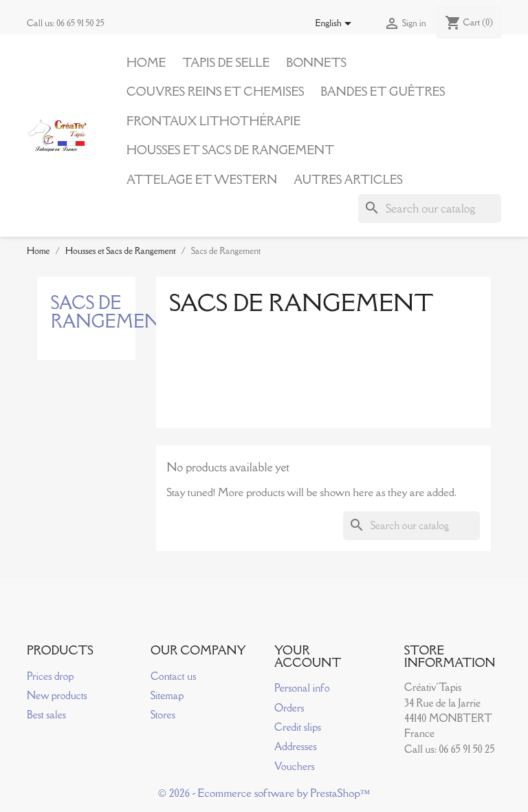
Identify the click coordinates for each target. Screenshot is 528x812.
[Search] (430, 209)
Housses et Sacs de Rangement (230, 150)
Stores (163, 715)
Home (146, 63)
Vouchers (295, 766)
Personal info (302, 688)
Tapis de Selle (226, 63)
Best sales (46, 715)
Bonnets (316, 63)
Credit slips (298, 727)
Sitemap (167, 695)
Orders (289, 708)
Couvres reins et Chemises (215, 92)
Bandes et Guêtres (383, 92)
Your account (308, 656)
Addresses (296, 746)
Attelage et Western (202, 180)
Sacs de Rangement (113, 312)
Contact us (173, 676)
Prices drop (50, 676)
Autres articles (348, 180)
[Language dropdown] (336, 24)
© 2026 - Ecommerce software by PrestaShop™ (264, 793)
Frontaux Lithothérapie (213, 121)
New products (57, 695)
